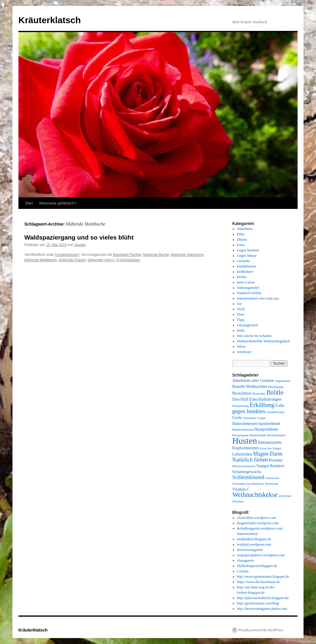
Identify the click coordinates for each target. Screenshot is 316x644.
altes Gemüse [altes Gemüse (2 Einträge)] (263, 380)
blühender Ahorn (101, 260)
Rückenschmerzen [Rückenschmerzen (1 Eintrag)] (244, 466)
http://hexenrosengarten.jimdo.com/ (262, 609)
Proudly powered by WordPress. (261, 630)
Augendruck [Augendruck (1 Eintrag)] (283, 381)
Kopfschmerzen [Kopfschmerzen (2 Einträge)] (245, 448)
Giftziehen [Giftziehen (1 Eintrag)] (249, 418)
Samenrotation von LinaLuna (258, 298)
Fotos (241, 245)
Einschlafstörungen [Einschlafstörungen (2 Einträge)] (265, 399)
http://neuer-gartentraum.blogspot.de (263, 577)
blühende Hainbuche (187, 255)
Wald (241, 330)
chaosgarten (245, 560)
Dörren (242, 240)
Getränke (244, 261)
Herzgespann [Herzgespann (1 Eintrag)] (241, 435)
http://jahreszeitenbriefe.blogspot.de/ (263, 598)
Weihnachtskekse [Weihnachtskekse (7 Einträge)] (255, 495)
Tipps (241, 320)
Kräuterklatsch (50, 20)
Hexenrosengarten (250, 550)
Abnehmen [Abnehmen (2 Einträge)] (241, 380)
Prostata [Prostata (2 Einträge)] (275, 460)
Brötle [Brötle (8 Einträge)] (275, 392)
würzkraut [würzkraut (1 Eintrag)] (285, 496)
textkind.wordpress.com (254, 544)
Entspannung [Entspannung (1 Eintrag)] (241, 406)
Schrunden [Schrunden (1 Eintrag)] (239, 484)
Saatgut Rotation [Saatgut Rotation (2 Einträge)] (270, 466)
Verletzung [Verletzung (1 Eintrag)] (271, 484)
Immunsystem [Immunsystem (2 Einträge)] (270, 442)
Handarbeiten (247, 266)
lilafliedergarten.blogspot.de (257, 566)
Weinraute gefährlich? (58, 203)
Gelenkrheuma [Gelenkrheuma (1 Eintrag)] (275, 412)
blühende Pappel (72, 260)
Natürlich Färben (249, 293)
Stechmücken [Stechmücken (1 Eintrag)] (255, 484)
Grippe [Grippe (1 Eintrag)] (261, 418)
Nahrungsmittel (248, 288)
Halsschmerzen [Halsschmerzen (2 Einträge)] (245, 423)
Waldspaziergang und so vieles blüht (79, 237)
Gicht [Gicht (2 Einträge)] (237, 418)
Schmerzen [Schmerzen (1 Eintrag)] (272, 478)
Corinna (243, 571)
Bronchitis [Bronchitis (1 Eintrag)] (259, 394)
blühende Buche (156, 255)
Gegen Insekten (248, 250)
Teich (241, 309)
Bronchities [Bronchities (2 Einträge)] (242, 393)
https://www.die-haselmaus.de (259, 582)
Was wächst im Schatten (254, 336)
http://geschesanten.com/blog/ (258, 603)
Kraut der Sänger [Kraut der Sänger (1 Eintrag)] (270, 448)
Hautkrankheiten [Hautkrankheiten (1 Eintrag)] (243, 430)
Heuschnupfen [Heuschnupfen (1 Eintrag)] (276, 435)
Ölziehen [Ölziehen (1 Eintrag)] (238, 501)
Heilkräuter (245, 272)
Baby (241, 234)
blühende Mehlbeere (41, 260)
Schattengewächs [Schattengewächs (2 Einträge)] (247, 472)
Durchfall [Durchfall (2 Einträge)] (240, 399)
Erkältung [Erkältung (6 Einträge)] (262, 405)
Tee (240, 304)
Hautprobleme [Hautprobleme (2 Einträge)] (266, 429)
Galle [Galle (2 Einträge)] (280, 405)
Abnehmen (245, 229)
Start (29, 203)
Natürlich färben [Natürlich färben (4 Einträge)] (250, 460)
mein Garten (246, 282)
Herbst (242, 277)
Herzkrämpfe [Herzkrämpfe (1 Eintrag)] (258, 435)
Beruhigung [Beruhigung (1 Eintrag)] (276, 387)
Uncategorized (66, 255)
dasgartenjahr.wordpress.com (258, 523)
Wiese (241, 347)
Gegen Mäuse (247, 256)
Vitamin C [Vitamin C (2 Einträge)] (241, 489)
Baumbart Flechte (127, 255)
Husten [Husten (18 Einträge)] (245, 441)
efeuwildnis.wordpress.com (257, 518)
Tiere (241, 314)
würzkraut (244, 352)
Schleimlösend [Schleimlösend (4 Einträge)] (248, 477)
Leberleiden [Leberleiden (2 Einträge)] (242, 454)
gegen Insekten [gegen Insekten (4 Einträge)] (249, 411)
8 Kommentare (128, 260)
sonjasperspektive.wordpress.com (261, 555)
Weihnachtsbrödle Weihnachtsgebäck (264, 341)
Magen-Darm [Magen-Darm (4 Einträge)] (268, 454)
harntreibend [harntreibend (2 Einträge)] (269, 423)
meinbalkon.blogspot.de (254, 539)
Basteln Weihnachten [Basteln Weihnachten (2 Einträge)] (250, 386)
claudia (80, 245)
